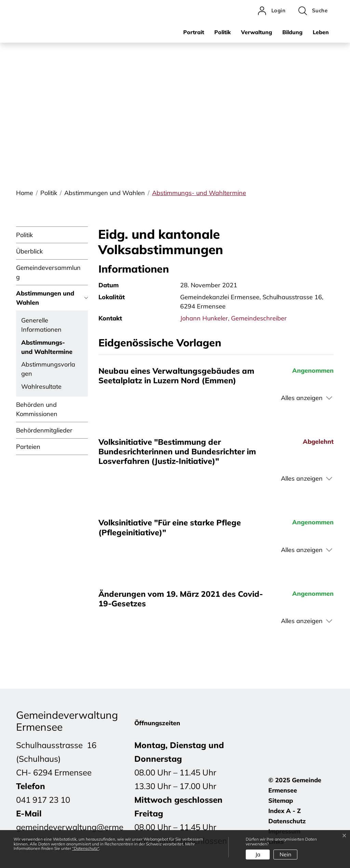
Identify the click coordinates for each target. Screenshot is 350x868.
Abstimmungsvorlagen (48, 369)
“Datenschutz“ (86, 848)
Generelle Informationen (41, 325)
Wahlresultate (41, 387)
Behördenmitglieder (44, 430)
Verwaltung (257, 32)
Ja (258, 854)
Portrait (194, 32)
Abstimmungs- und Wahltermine (47, 348)
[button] (313, 11)
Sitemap (281, 801)
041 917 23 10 (43, 800)
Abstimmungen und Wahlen (45, 298)
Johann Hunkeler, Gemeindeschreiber (233, 318)
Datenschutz (287, 821)
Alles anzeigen (302, 398)
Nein (285, 854)
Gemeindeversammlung (48, 272)
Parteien (28, 447)
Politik (223, 32)
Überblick (29, 251)
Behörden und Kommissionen (37, 409)
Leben (321, 32)
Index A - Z (285, 811)
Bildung (292, 32)
